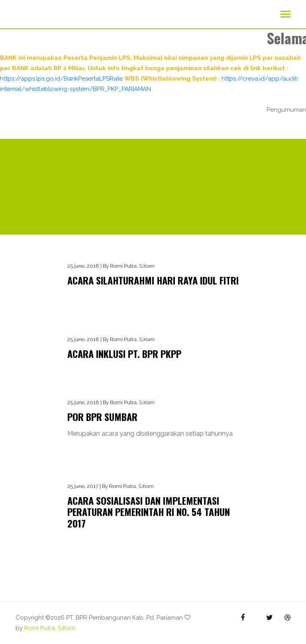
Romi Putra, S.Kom (50, 628)
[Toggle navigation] (285, 15)
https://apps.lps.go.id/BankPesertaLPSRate (61, 79)
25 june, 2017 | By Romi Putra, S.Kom (111, 486)
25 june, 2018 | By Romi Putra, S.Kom (111, 266)
